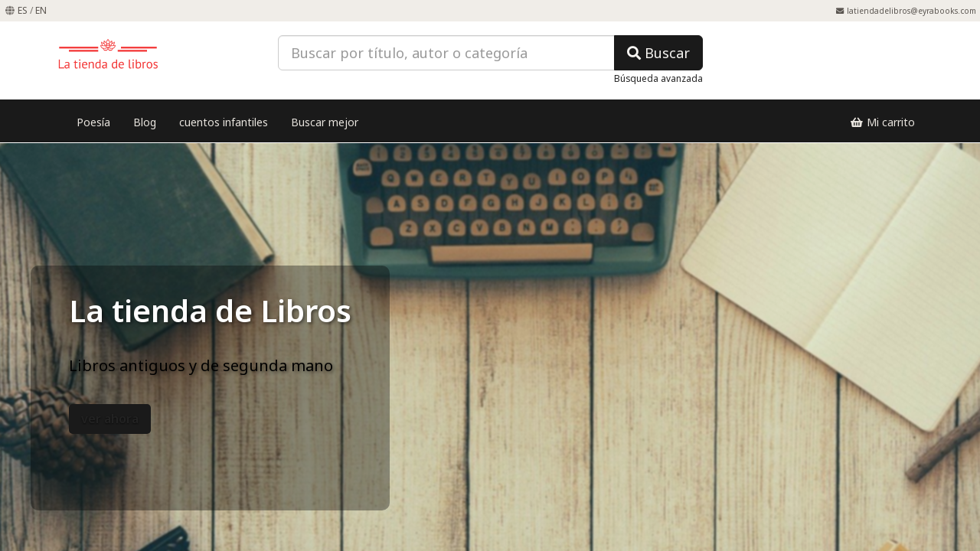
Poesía (93, 122)
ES (23, 10)
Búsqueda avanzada (658, 78)
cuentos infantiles (224, 122)
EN (41, 10)
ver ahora (110, 419)
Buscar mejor (325, 122)
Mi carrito (883, 122)
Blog (145, 122)
